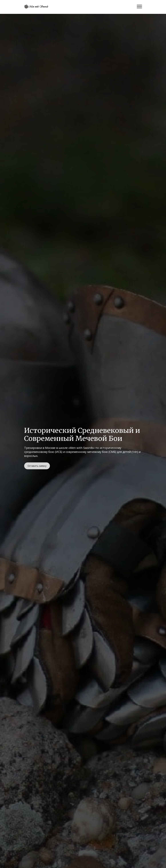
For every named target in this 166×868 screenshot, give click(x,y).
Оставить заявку (37, 466)
